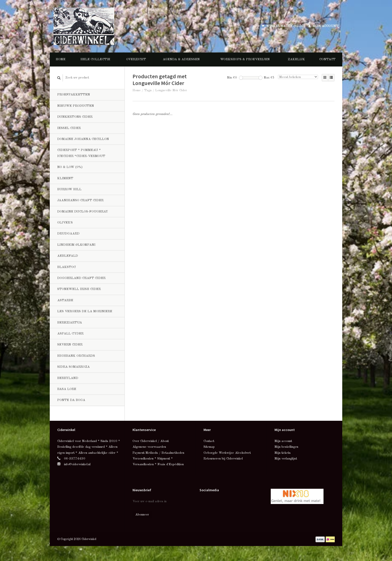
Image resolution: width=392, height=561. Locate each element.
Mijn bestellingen (286, 447)
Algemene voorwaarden (149, 447)
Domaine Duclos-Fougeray (83, 212)
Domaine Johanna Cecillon (83, 139)
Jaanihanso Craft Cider (80, 200)
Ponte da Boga (71, 400)
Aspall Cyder (70, 334)
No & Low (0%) (70, 167)
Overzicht (136, 59)
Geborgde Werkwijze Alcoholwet (227, 453)
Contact (327, 59)
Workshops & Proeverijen (245, 59)
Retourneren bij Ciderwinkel (223, 459)
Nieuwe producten (76, 106)
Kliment (65, 178)
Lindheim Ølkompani (76, 245)
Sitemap (209, 447)
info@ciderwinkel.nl (77, 464)
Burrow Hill (69, 189)
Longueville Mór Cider (171, 90)
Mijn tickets (283, 453)
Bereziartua (70, 323)
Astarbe (65, 300)
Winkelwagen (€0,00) (284, 26)
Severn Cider (70, 345)
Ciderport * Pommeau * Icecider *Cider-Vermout (81, 153)
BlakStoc (66, 267)
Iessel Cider (69, 128)
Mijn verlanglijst (286, 459)
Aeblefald (68, 256)
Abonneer (142, 515)
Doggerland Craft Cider (81, 278)
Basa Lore (67, 389)
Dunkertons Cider (75, 117)
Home (61, 59)
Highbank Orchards (76, 356)
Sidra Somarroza (73, 367)
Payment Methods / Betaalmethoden (158, 453)
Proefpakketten (74, 95)
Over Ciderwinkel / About (151, 441)
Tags (148, 90)
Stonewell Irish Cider (79, 289)
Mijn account (323, 26)
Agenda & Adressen (181, 59)
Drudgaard (68, 234)
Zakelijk (296, 59)
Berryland (68, 378)
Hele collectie (95, 59)
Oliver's (65, 223)
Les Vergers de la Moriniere (85, 311)
